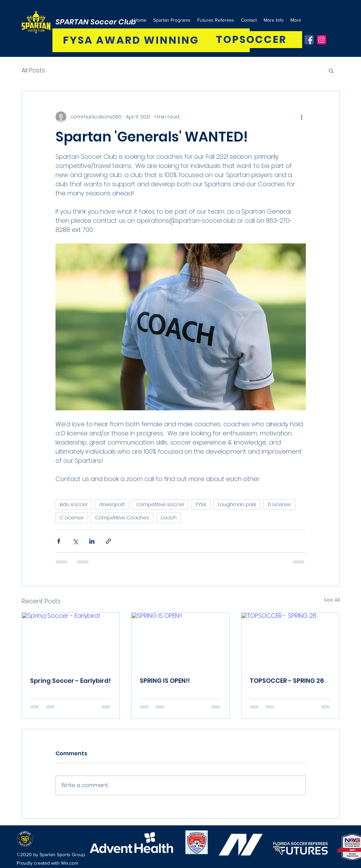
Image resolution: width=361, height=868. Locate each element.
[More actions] (302, 117)
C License (72, 518)
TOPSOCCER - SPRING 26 (287, 681)
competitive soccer (160, 504)
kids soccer (74, 504)
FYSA (201, 504)
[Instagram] (322, 40)
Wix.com (70, 863)
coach (169, 518)
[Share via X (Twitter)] (75, 541)
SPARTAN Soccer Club (96, 22)
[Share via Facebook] (59, 541)
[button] (331, 70)
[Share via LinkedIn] (92, 541)
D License (279, 504)
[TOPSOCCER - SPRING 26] (290, 640)
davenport (112, 504)
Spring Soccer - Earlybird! (70, 681)
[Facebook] (309, 40)
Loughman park (237, 504)
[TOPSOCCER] (252, 40)
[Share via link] (108, 541)
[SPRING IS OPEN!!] (180, 640)
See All (332, 600)
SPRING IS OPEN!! (165, 681)
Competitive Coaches (122, 518)
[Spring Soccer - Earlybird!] (71, 640)
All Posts (33, 70)
